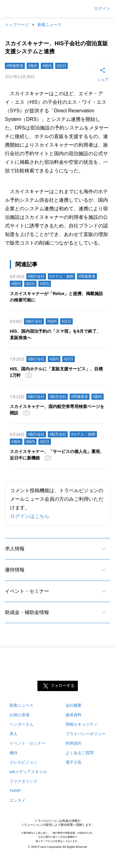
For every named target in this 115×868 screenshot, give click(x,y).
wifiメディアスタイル (28, 772)
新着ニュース (49, 25)
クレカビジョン (23, 762)
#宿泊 (45, 284)
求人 (13, 734)
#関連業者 (15, 66)
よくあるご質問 (80, 753)
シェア (103, 72)
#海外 (33, 66)
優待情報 (15, 570)
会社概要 (74, 705)
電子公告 (74, 762)
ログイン (102, 9)
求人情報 (15, 549)
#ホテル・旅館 (61, 276)
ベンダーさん (21, 724)
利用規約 (74, 743)
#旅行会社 (36, 276)
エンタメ (17, 800)
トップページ (17, 25)
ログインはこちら (30, 516)
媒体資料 (74, 715)
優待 (13, 753)
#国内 (47, 66)
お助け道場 (19, 715)
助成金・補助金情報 (27, 612)
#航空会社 (58, 397)
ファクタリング (23, 781)
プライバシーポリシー (86, 734)
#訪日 (61, 66)
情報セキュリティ (82, 724)
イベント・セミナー (27, 591)
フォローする (63, 686)
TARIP (15, 791)
